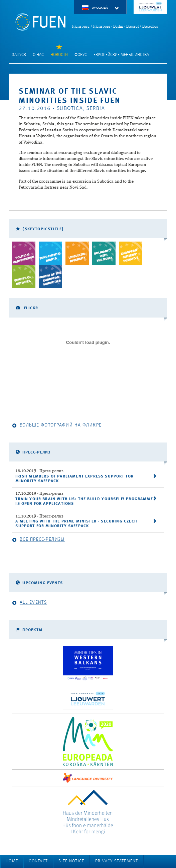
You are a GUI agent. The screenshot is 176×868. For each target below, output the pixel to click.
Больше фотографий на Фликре (57, 425)
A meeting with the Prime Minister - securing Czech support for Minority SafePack (76, 524)
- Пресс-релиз (39, 471)
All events (29, 603)
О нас (38, 55)
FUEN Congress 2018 (150, 7)
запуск (19, 55)
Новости (59, 55)
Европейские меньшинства (121, 55)
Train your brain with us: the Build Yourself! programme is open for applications (84, 501)
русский (105, 8)
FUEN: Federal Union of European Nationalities (40, 22)
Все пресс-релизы (38, 540)
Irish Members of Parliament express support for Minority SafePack (74, 479)
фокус (81, 55)
